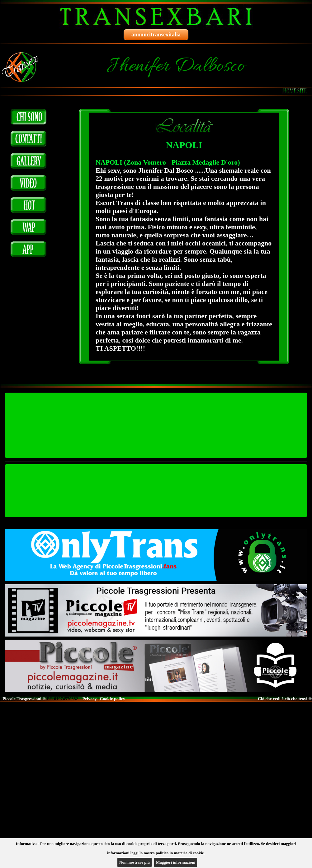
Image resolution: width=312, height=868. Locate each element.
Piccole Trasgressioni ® (24, 699)
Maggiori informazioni (176, 862)
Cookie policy (112, 699)
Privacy (90, 699)
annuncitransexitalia (156, 35)
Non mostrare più (135, 862)
